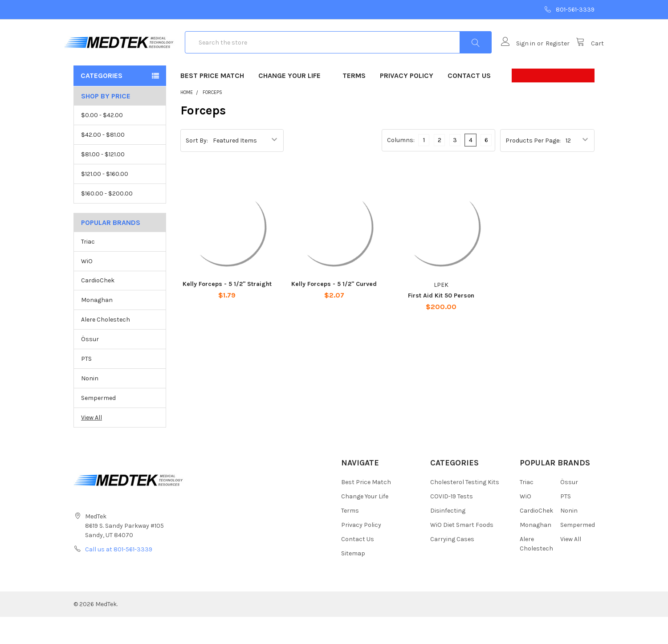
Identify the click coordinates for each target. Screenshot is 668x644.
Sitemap (353, 581)
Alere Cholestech (106, 347)
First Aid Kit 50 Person (441, 323)
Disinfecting (448, 538)
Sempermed (98, 425)
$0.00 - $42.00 (102, 142)
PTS (86, 386)
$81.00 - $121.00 (103, 181)
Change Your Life (293, 103)
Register (548, 57)
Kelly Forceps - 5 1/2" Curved (334, 311)
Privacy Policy (407, 103)
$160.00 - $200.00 (107, 221)
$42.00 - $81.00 (103, 162)
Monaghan (97, 328)
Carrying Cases (452, 566)
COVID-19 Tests (452, 524)
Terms (354, 103)
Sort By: (197, 167)
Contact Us (469, 103)
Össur (90, 367)
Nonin (90, 406)
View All (92, 445)
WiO (87, 288)
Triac (88, 269)
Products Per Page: (533, 167)
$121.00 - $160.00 (105, 201)
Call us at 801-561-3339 (119, 577)
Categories (102, 103)
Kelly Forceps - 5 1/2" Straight (227, 311)
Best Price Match (212, 103)
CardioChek (98, 308)
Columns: (401, 167)
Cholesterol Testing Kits (465, 509)
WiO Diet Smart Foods (462, 552)
